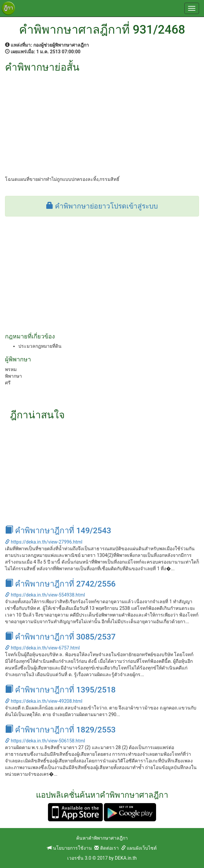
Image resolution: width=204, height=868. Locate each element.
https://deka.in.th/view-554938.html (45, 595)
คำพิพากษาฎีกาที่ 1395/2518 (60, 690)
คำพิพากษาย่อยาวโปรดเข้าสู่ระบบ (102, 206)
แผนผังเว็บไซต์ (139, 848)
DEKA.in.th (126, 858)
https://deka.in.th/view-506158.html (45, 741)
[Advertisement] (102, 123)
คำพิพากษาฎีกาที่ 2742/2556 (60, 584)
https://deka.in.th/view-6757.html (42, 648)
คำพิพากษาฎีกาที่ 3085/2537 (60, 637)
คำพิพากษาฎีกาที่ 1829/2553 (60, 730)
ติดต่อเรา (106, 848)
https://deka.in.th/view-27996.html (44, 542)
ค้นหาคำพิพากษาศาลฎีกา (102, 838)
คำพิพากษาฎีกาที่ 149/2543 (58, 531)
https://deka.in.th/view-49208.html (44, 701)
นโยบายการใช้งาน (70, 848)
